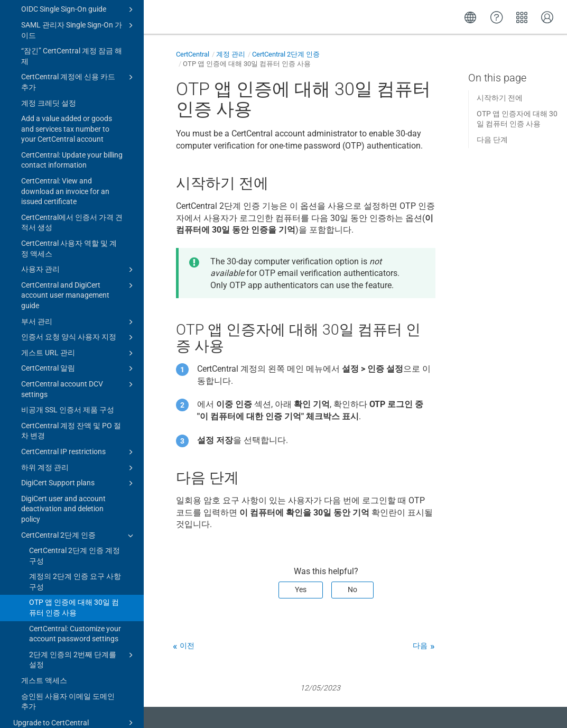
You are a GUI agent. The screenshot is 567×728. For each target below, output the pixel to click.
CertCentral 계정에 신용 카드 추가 (79, 51)
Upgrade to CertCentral (75, 692)
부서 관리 (79, 291)
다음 (420, 646)
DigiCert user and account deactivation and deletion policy (63, 478)
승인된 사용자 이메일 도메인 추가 (68, 671)
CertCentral (193, 54)
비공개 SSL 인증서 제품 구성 (68, 379)
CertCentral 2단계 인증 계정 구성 (75, 525)
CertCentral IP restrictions (79, 421)
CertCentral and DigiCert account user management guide (79, 264)
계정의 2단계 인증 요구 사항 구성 (75, 551)
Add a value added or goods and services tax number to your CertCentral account (67, 98)
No (352, 589)
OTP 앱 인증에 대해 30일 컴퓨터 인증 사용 (74, 577)
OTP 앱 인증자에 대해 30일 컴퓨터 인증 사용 (517, 119)
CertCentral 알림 (79, 338)
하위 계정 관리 (79, 437)
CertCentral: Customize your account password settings (75, 603)
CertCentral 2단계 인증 (79, 505)
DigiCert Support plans (79, 453)
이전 (187, 646)
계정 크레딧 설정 (49, 72)
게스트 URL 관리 (79, 322)
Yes (301, 589)
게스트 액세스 (44, 650)
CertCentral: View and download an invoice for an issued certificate (65, 160)
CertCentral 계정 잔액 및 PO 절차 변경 (71, 400)
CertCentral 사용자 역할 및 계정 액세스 (69, 218)
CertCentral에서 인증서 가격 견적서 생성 (72, 192)
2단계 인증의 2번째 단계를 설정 (83, 629)
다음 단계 (492, 140)
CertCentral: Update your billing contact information (72, 130)
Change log (32, 708)
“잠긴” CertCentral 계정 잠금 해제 (72, 25)
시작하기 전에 (500, 98)
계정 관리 (231, 54)
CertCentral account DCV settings (79, 358)
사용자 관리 (79, 239)
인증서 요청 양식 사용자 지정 (79, 307)
